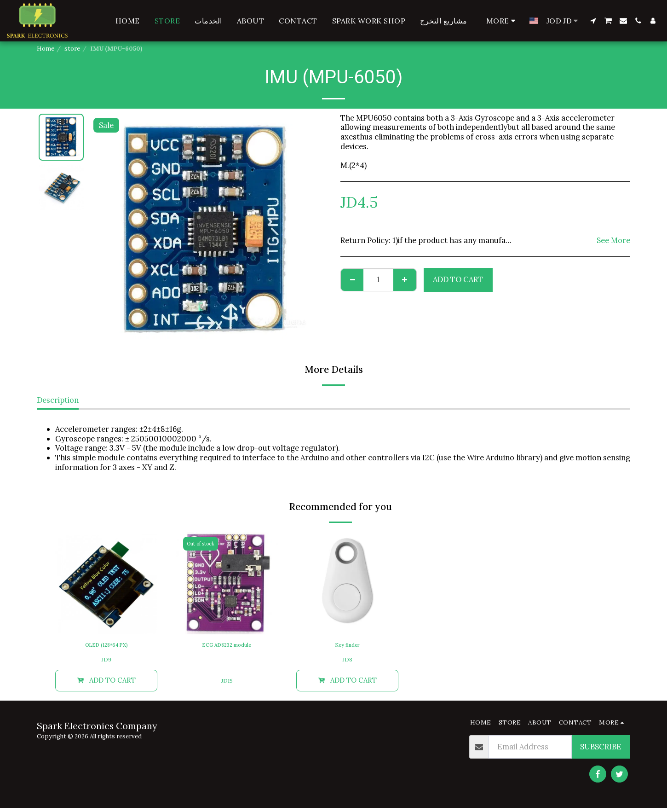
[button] (593, 21)
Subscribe (601, 751)
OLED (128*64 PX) (106, 646)
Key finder (347, 646)
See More (613, 241)
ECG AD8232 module (227, 646)
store (72, 49)
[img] (106, 583)
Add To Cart (458, 279)
